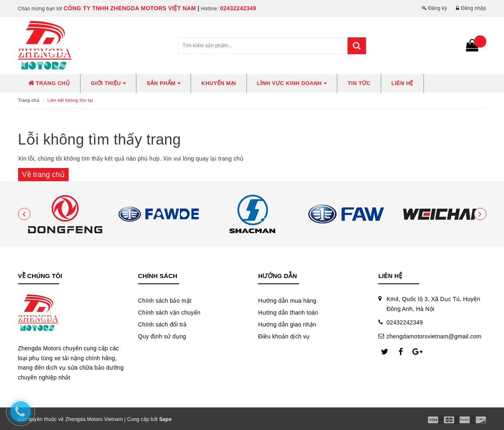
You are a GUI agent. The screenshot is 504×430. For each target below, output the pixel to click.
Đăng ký (435, 8)
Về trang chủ (43, 175)
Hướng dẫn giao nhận (287, 324)
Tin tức (359, 83)
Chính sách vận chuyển (169, 313)
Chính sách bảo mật (165, 301)
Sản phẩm (163, 83)
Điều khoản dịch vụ (284, 336)
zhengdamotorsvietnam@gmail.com (434, 336)
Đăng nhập (471, 8)
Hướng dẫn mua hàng (287, 301)
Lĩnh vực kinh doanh (292, 83)
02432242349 (238, 8)
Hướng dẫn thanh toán (288, 313)
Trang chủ (49, 83)
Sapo (166, 419)
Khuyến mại (219, 83)
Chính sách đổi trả (162, 324)
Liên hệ (402, 83)
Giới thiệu (108, 83)
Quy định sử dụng (162, 336)
